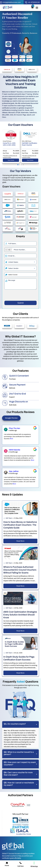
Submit (20, 303)
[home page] (8, 8)
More (11, 439)
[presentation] (21, 296)
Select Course (13, 275)
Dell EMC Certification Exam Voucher (30, 144)
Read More (20, 541)
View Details (11, 160)
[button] (18, 165)
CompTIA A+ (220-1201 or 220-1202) (9, 144)
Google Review (11, 418)
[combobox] (8, 250)
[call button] (32, 2)
